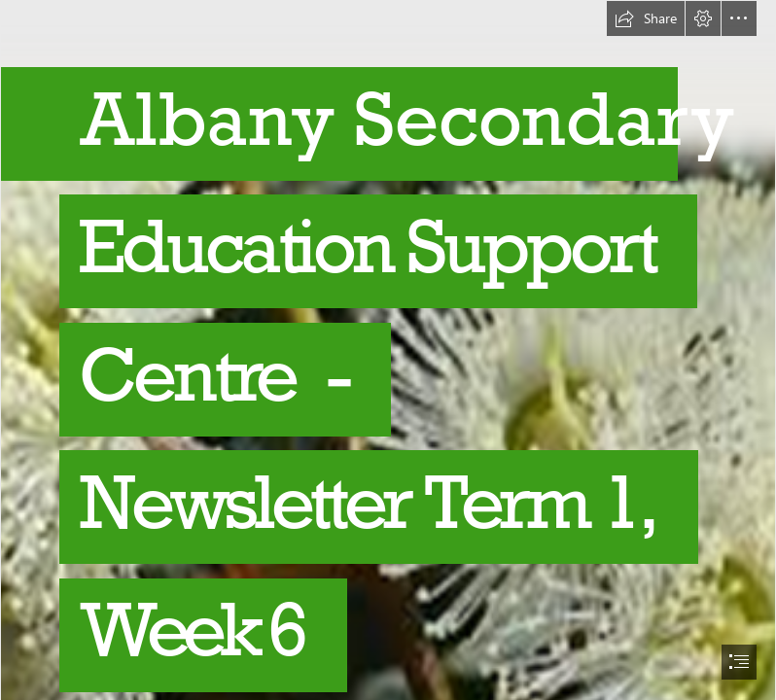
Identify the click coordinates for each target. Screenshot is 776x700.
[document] (388, 350)
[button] (646, 18)
